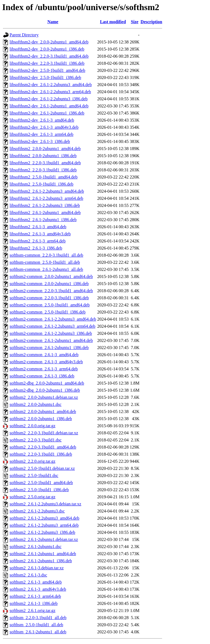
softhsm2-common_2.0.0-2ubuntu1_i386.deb (49, 284)
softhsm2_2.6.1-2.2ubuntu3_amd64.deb (44, 518)
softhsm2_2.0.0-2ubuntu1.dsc (36, 404)
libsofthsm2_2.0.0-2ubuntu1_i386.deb (43, 156)
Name (53, 22)
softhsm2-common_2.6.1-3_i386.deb (42, 376)
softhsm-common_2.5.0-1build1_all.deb (45, 262)
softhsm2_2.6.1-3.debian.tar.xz (37, 568)
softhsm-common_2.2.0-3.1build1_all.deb (46, 255)
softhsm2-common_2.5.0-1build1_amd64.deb (50, 305)
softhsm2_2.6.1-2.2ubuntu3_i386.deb (42, 532)
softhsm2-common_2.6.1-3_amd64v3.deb (46, 362)
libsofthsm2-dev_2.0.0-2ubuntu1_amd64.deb (49, 42)
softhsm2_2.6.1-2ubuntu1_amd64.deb (43, 554)
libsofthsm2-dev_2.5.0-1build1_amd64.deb (47, 70)
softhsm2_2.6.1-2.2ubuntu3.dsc (37, 511)
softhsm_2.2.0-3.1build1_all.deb (38, 618)
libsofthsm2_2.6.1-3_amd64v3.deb (40, 234)
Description (151, 22)
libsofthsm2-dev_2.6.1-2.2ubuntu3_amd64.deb (51, 85)
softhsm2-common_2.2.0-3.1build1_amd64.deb (51, 291)
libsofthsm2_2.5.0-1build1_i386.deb (41, 184)
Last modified (113, 22)
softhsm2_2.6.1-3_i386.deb (34, 603)
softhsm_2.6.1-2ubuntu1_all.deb (38, 632)
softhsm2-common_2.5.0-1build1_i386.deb (48, 312)
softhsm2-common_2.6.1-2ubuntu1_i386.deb (49, 348)
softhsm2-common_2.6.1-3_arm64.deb (44, 369)
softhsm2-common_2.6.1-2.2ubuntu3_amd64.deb (53, 319)
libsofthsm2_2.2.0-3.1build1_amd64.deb (45, 163)
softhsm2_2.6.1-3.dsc (28, 575)
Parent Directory (24, 35)
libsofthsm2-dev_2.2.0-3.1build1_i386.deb (47, 63)
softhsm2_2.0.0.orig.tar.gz (33, 426)
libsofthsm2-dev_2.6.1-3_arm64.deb (41, 134)
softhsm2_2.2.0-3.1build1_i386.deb (41, 454)
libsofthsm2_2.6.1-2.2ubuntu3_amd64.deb (47, 191)
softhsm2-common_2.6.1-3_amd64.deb (44, 355)
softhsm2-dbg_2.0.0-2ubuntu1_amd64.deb (47, 383)
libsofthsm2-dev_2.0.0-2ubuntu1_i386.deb (47, 49)
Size (135, 22)
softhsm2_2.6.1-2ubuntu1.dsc (36, 547)
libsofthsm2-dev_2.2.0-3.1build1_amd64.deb (49, 56)
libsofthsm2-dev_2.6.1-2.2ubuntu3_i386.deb (49, 99)
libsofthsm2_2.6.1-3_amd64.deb (38, 227)
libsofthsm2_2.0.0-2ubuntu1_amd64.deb (45, 149)
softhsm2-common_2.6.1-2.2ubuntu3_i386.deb (51, 333)
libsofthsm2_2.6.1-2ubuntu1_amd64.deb (45, 213)
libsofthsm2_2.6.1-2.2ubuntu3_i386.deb (45, 205)
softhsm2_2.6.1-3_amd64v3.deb (38, 589)
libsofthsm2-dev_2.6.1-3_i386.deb (40, 141)
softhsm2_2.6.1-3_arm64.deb (35, 596)
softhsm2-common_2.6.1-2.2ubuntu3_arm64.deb (52, 326)
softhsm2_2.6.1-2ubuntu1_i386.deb (41, 561)
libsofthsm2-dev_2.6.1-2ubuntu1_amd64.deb (49, 106)
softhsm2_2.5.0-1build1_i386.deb (39, 490)
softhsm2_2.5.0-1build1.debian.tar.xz (42, 468)
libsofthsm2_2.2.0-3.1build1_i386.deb (43, 170)
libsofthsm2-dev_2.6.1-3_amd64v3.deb (44, 127)
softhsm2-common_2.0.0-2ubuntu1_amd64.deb (51, 276)
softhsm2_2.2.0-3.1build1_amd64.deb (43, 447)
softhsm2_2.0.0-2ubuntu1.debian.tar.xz (44, 397)
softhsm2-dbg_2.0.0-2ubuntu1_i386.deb (45, 390)
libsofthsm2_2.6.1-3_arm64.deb (38, 241)
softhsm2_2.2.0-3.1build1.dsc (36, 440)
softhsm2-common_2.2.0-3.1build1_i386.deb (49, 298)
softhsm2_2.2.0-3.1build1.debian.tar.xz (44, 433)
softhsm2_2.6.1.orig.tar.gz (33, 611)
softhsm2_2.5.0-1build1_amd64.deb (41, 483)
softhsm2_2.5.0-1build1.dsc (34, 475)
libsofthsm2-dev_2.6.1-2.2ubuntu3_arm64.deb (50, 92)
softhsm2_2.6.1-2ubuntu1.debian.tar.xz (44, 539)
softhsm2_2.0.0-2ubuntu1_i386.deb (41, 419)
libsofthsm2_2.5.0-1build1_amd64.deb (43, 177)
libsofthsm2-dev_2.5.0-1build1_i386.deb (45, 77)
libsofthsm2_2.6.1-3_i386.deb (36, 248)
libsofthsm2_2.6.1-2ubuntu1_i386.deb (43, 220)
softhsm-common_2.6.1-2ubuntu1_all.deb (46, 269)
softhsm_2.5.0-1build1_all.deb (36, 625)
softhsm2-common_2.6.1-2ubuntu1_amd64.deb (51, 340)
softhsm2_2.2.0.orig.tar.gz (33, 461)
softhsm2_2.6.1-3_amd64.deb (36, 582)
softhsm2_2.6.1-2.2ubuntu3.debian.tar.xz (45, 504)
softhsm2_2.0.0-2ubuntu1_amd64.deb (43, 412)
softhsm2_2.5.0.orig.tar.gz (33, 497)
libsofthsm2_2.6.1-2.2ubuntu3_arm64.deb (46, 198)
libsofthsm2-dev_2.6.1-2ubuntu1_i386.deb (47, 113)
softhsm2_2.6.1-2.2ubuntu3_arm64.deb (44, 525)
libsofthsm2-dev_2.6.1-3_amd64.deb (42, 120)
